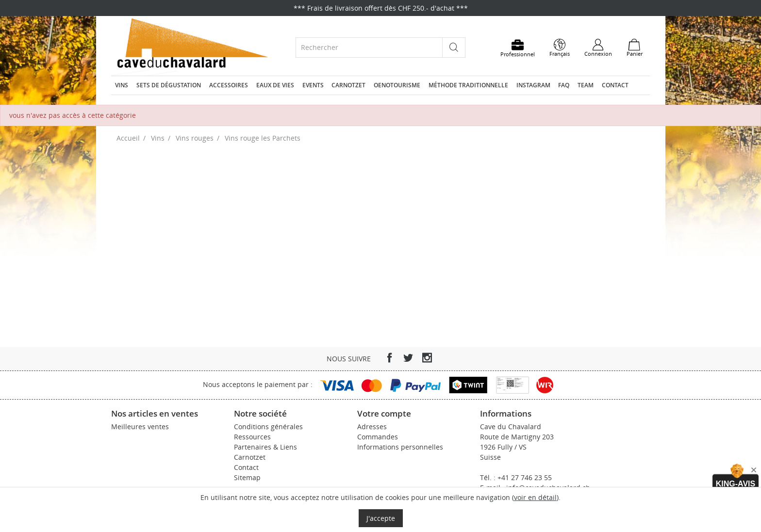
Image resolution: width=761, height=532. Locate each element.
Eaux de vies (275, 85)
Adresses (372, 427)
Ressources (252, 437)
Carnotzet (348, 85)
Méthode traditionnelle (468, 85)
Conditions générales (268, 427)
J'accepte (381, 518)
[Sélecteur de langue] (560, 48)
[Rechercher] (369, 47)
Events (313, 85)
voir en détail (535, 497)
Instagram (533, 85)
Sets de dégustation (169, 85)
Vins (122, 85)
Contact (615, 85)
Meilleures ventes (140, 427)
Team (586, 85)
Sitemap (247, 477)
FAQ (564, 85)
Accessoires (229, 85)
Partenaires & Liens (265, 447)
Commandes (378, 437)
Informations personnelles (400, 447)
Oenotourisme (397, 85)
